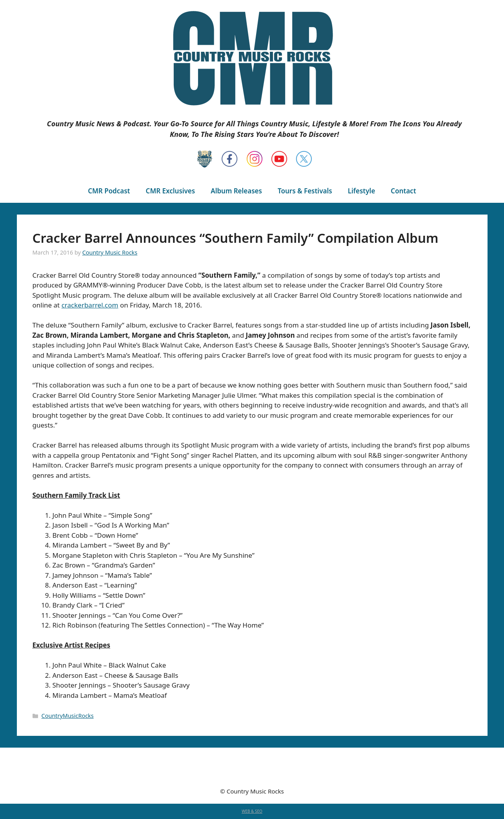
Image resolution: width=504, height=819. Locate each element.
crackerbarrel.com (90, 305)
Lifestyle (362, 191)
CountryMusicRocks (68, 716)
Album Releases (236, 191)
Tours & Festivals (305, 191)
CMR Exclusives (171, 191)
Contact (403, 191)
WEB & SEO (252, 811)
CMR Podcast (109, 191)
